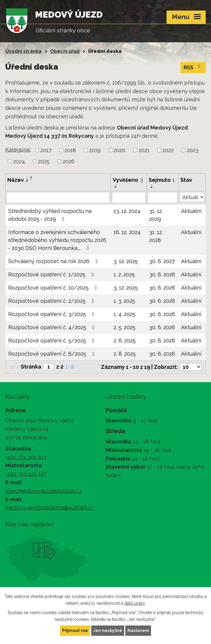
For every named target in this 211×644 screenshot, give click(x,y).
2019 (95, 150)
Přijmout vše (75, 630)
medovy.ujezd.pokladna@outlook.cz (50, 508)
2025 (44, 161)
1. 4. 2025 (124, 314)
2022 (168, 150)
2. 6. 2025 (125, 341)
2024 (19, 161)
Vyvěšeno (128, 180)
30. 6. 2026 (162, 274)
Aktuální (191, 211)
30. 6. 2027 (162, 261)
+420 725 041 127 (26, 474)
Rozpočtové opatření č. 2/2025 (52, 301)
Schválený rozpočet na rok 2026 (54, 261)
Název (18, 180)
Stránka (31, 367)
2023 (193, 150)
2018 (70, 150)
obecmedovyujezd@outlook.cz (44, 491)
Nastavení (138, 630)
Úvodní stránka (23, 51)
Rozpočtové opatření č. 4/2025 (53, 327)
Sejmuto (162, 180)
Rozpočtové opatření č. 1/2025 (52, 274)
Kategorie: (18, 150)
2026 (69, 161)
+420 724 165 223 (26, 457)
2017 (46, 150)
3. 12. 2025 (126, 261)
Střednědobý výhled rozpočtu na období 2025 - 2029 (50, 215)
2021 (144, 150)
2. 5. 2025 (124, 327)
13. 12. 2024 (127, 211)
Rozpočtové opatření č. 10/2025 (54, 288)
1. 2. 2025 (124, 274)
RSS (193, 67)
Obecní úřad (65, 51)
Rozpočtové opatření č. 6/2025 (53, 354)
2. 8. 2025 (125, 354)
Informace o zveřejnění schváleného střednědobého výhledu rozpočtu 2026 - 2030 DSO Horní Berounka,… (57, 240)
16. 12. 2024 (127, 232)
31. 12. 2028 (156, 236)
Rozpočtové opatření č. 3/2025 (53, 314)
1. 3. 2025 (124, 301)
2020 (119, 150)
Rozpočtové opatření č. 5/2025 (53, 341)
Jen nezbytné (108, 630)
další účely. (135, 603)
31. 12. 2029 (156, 215)
